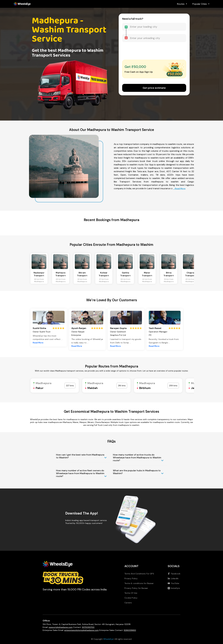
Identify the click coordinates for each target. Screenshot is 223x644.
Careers (128, 603)
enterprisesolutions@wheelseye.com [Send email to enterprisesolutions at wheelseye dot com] (81, 630)
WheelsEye (108, 639)
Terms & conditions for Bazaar (139, 583)
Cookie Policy (131, 598)
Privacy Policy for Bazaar (136, 588)
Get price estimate (154, 88)
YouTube (173, 583)
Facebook (174, 574)
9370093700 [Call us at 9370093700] (88, 627)
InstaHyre (174, 588)
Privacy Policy (131, 578)
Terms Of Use (131, 593)
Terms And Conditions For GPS (139, 574)
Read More (38, 343)
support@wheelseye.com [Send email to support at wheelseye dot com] (61, 627)
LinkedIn (173, 578)
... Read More (179, 189)
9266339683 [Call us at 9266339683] (130, 630)
